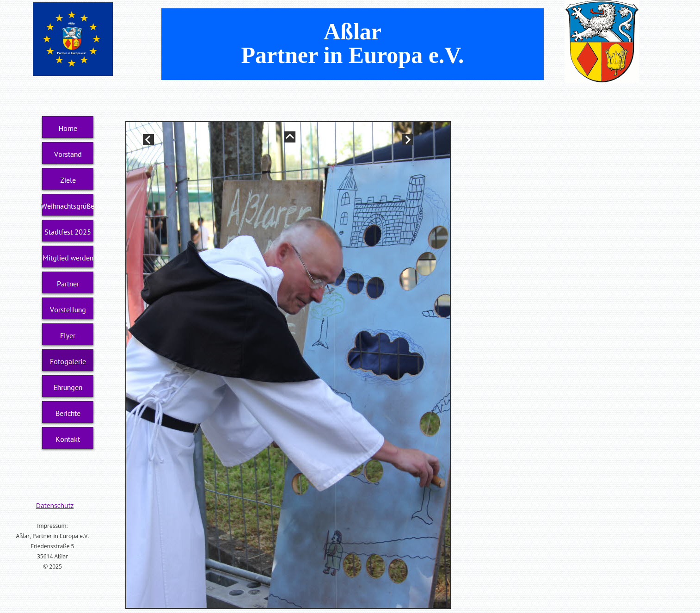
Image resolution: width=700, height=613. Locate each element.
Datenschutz (55, 505)
